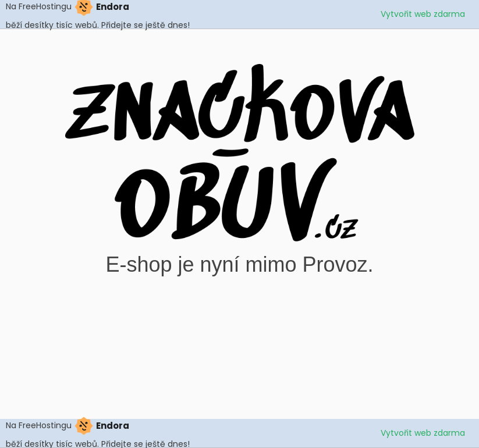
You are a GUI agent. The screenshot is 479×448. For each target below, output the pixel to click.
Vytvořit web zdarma (423, 14)
